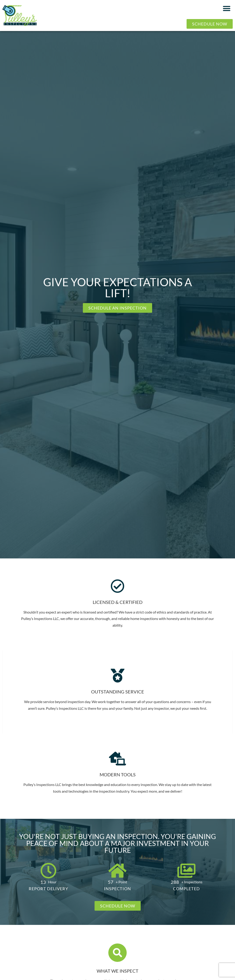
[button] (227, 8)
